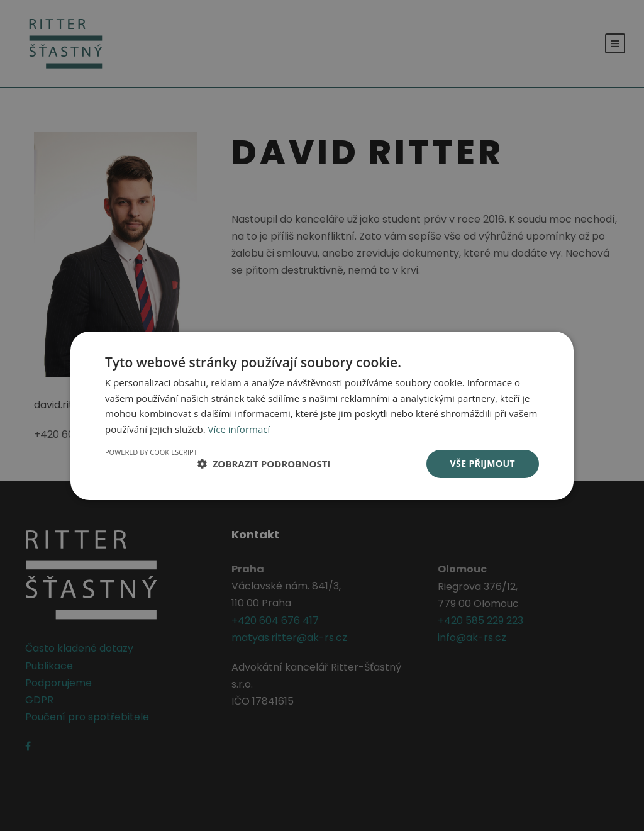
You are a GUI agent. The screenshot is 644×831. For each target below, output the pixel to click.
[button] (264, 464)
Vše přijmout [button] (483, 463)
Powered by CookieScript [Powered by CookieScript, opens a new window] (151, 452)
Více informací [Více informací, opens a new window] (239, 429)
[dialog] (322, 415)
